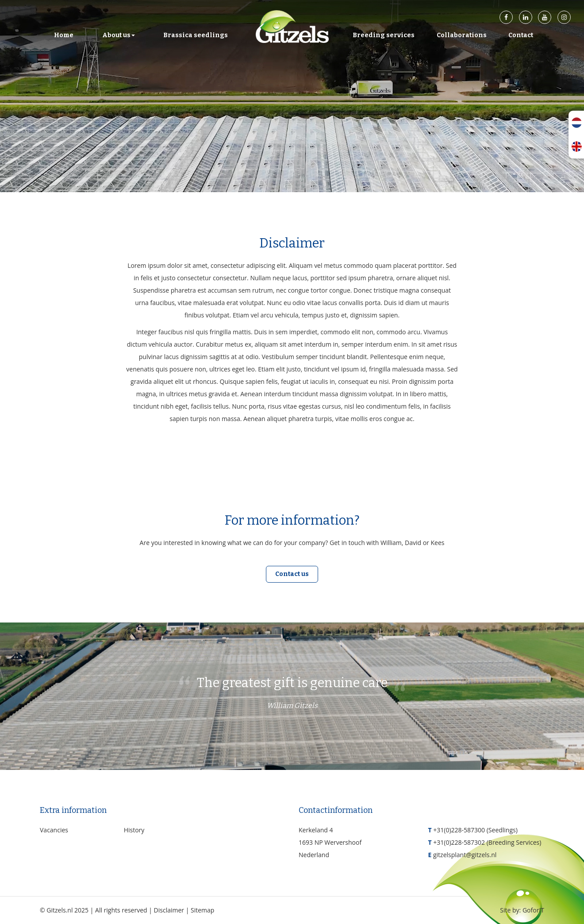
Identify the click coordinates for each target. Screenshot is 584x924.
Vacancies (54, 830)
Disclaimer (169, 910)
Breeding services (384, 35)
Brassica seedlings (196, 35)
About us (119, 35)
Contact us (292, 574)
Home (64, 35)
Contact (521, 35)
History (134, 830)
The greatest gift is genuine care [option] (292, 694)
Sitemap (202, 910)
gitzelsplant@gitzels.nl (465, 855)
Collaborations (462, 35)
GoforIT (533, 910)
